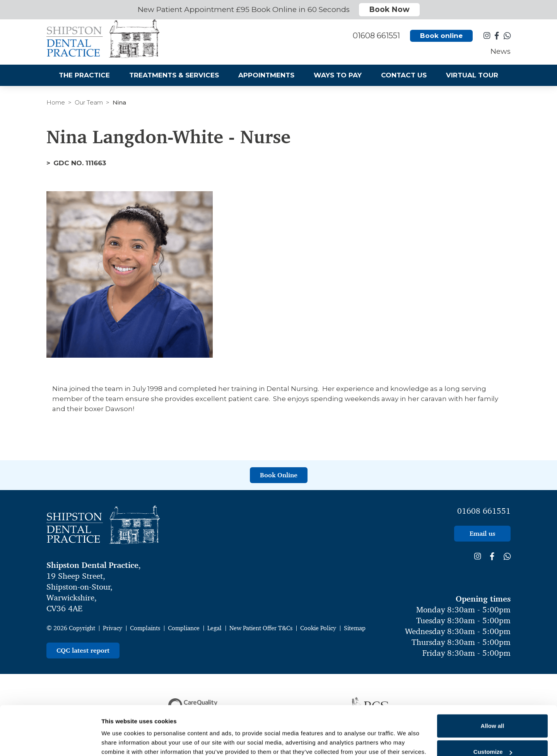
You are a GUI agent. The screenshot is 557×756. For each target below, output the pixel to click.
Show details (119, 730)
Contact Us (404, 76)
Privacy (113, 628)
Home (56, 102)
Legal (214, 628)
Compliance (184, 628)
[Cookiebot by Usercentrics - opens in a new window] (50, 741)
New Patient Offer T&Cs (261, 628)
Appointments (266, 76)
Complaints (145, 628)
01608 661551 (484, 511)
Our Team (89, 102)
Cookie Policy (318, 628)
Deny (493, 735)
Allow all (493, 683)
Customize (493, 709)
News (501, 52)
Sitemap (355, 628)
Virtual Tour (472, 76)
